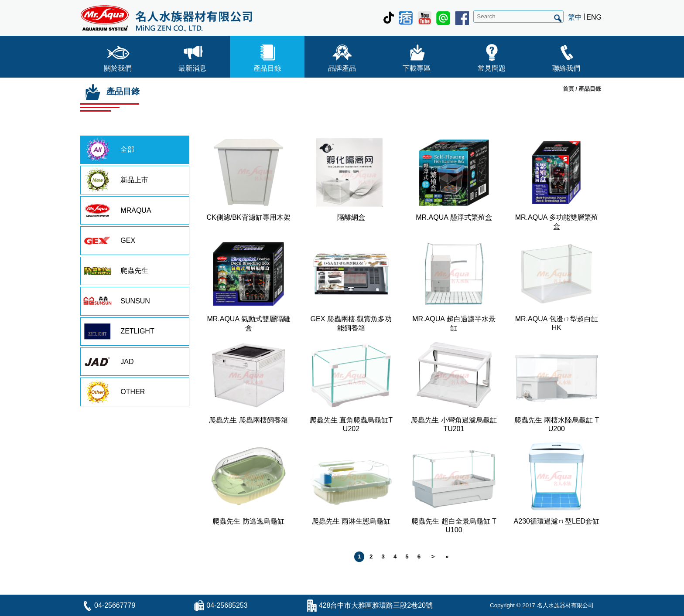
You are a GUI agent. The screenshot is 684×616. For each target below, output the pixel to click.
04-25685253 (227, 605)
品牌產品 (342, 56)
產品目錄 (267, 56)
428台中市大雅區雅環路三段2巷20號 (376, 605)
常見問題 (492, 56)
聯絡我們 (566, 56)
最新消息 (192, 56)
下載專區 (417, 56)
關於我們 (118, 56)
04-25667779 (115, 605)
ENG (594, 17)
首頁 (568, 89)
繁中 (575, 17)
